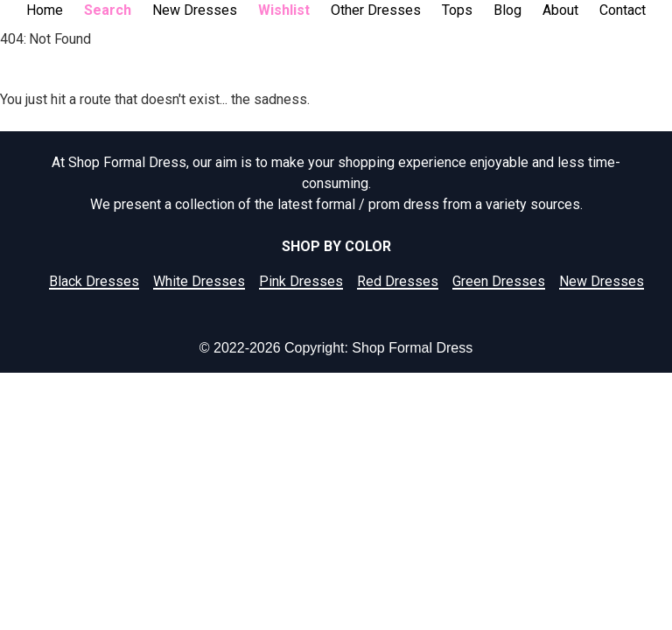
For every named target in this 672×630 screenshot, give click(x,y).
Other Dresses (376, 10)
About (560, 10)
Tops (457, 10)
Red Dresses (398, 281)
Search (108, 10)
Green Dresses (499, 281)
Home (45, 10)
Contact (623, 10)
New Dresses (195, 10)
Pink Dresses (301, 281)
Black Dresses (94, 281)
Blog (507, 10)
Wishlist (284, 10)
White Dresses (199, 281)
